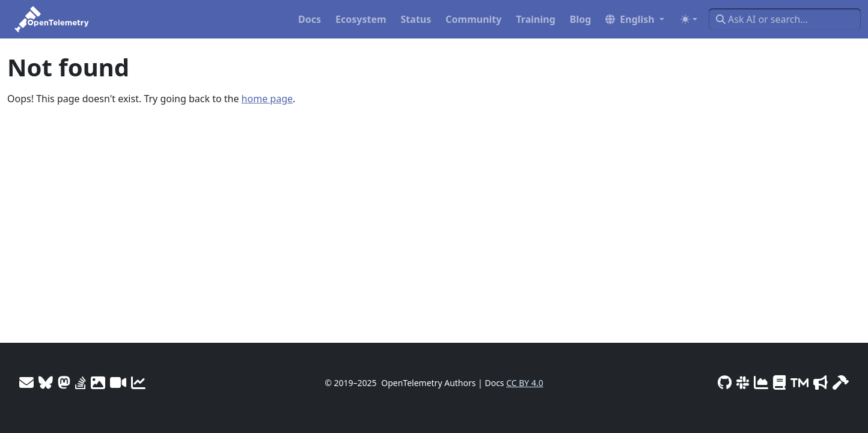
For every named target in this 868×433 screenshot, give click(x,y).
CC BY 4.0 (525, 383)
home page (267, 99)
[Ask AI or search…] (785, 19)
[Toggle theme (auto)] (689, 19)
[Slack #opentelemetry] (743, 382)
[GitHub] (725, 382)
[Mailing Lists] (26, 382)
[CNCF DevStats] (761, 382)
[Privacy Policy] (779, 382)
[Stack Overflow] (81, 382)
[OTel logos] (98, 382)
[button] (635, 19)
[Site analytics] (138, 382)
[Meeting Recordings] (118, 382)
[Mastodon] (64, 382)
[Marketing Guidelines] (821, 382)
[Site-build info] (841, 382)
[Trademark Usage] (799, 382)
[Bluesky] (46, 382)
